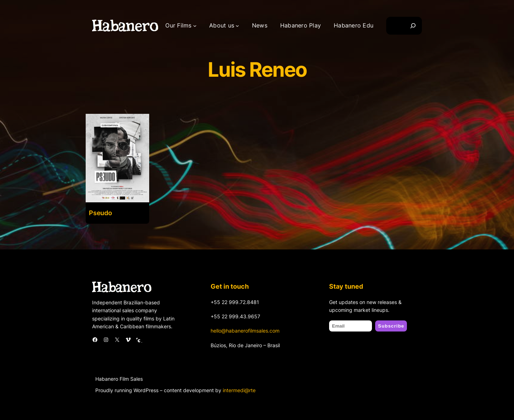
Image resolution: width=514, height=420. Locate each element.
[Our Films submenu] (195, 26)
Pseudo (100, 213)
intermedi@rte (239, 390)
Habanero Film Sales (119, 379)
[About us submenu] (237, 26)
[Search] (413, 26)
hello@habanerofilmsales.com (245, 331)
